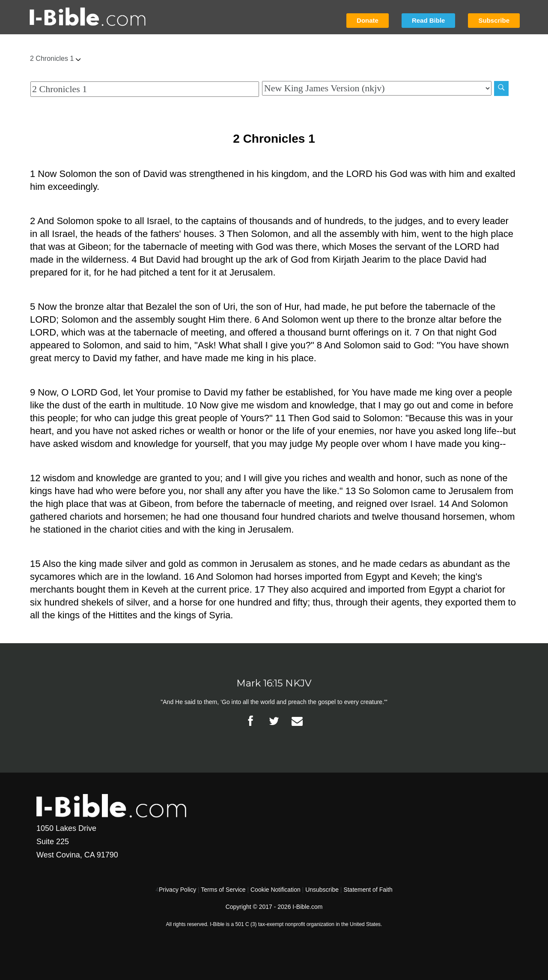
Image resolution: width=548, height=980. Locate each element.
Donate (368, 20)
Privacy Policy (177, 890)
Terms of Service (223, 890)
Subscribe (494, 20)
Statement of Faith (368, 890)
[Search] (501, 88)
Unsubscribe (322, 890)
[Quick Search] (145, 89)
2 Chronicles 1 (55, 58)
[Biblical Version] (377, 88)
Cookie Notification (275, 890)
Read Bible (429, 20)
